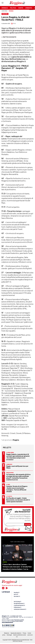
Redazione (7, 633)
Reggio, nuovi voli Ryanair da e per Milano (17, 467)
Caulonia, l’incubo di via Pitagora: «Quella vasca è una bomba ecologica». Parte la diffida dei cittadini (17, 489)
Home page (4, 11)
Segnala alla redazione (16, 633)
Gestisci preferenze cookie (20, 635)
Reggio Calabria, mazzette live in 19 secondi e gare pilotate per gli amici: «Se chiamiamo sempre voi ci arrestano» (18, 457)
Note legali (9, 635)
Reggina (11, 11)
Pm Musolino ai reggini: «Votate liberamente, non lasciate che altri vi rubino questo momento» (18, 500)
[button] (31, 12)
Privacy (24, 633)
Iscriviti (28, 524)
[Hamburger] (2, 3)
